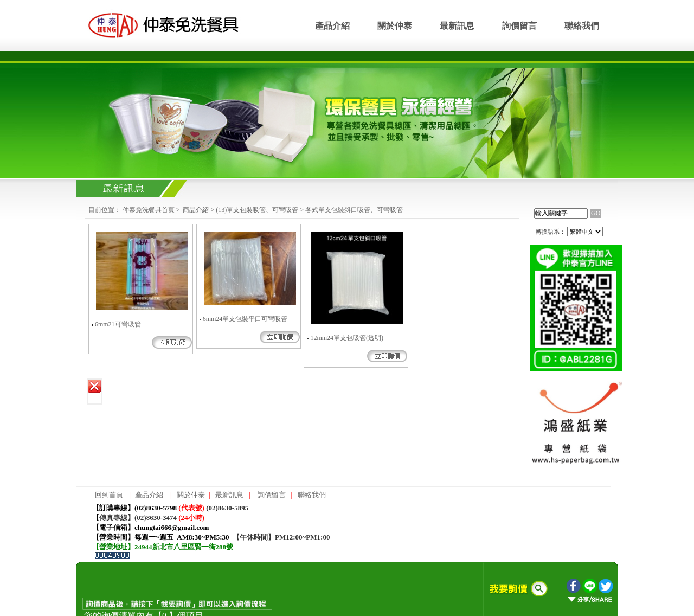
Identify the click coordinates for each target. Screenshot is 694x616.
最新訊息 (457, 26)
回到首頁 (109, 495)
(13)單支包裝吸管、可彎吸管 (257, 210)
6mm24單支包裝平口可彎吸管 (245, 319)
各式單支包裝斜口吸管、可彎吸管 (354, 210)
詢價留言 (519, 26)
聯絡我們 (582, 26)
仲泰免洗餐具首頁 (149, 210)
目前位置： (105, 210)
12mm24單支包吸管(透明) (347, 338)
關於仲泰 (395, 26)
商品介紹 (196, 210)
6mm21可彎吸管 (118, 324)
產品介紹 (332, 26)
